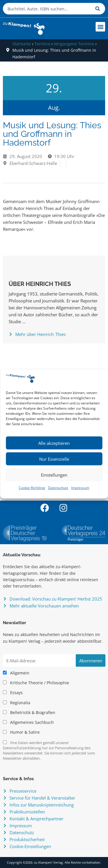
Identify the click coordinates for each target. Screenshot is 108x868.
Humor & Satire (21, 732)
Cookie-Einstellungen (30, 846)
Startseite (22, 44)
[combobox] (48, 9)
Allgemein (16, 673)
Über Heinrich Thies (40, 284)
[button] (100, 27)
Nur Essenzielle (54, 459)
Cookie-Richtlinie (32, 488)
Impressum (80, 488)
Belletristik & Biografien (29, 713)
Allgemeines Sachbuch (28, 722)
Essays (13, 693)
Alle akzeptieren (54, 443)
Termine (42, 44)
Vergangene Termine (74, 44)
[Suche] (99, 9)
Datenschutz (58, 488)
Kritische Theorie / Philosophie (36, 683)
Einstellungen (54, 475)
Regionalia (17, 703)
